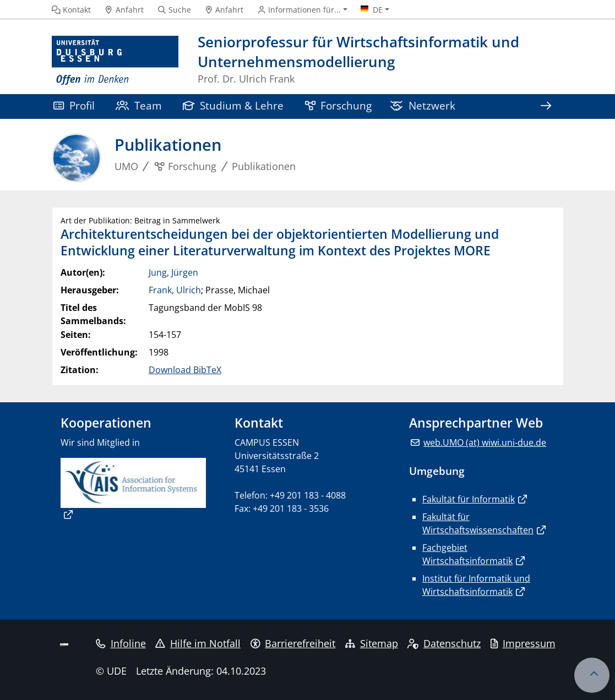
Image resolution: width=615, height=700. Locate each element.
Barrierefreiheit (293, 643)
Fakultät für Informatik (469, 499)
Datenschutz (444, 643)
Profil (74, 105)
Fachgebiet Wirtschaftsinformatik (467, 554)
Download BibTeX (185, 370)
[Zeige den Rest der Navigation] (546, 106)
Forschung (339, 105)
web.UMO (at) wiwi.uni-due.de (485, 442)
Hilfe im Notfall (198, 643)
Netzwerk (423, 105)
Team (139, 105)
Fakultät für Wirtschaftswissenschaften (478, 523)
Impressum (523, 643)
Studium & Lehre (233, 105)
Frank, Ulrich (175, 290)
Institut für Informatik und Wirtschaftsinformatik (476, 585)
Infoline (121, 643)
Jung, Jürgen (173, 272)
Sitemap (372, 643)
